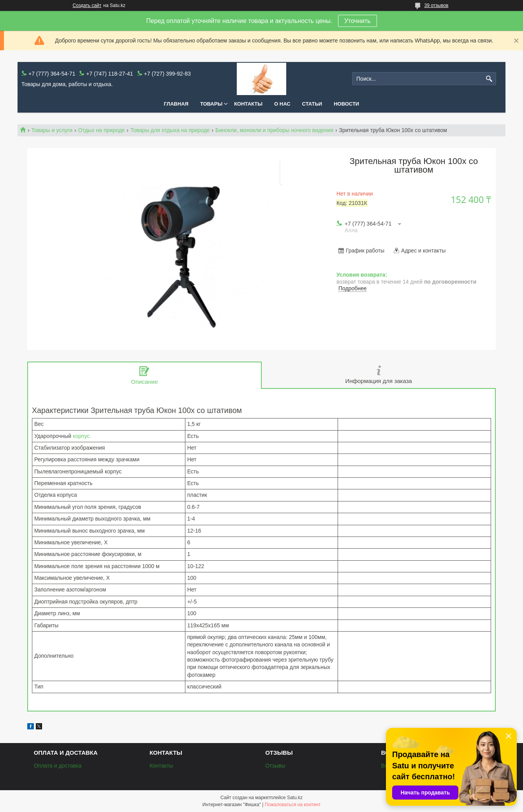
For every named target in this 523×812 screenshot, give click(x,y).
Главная (176, 104)
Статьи (312, 104)
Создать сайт (87, 5)
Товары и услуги (52, 130)
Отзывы (275, 766)
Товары (211, 104)
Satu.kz (295, 798)
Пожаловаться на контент (293, 805)
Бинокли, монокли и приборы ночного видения (274, 130)
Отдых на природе (102, 130)
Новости (346, 104)
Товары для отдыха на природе (170, 130)
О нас (282, 104)
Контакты (248, 104)
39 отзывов (436, 5)
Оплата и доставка (58, 766)
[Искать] (489, 79)
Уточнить (357, 21)
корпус (81, 436)
